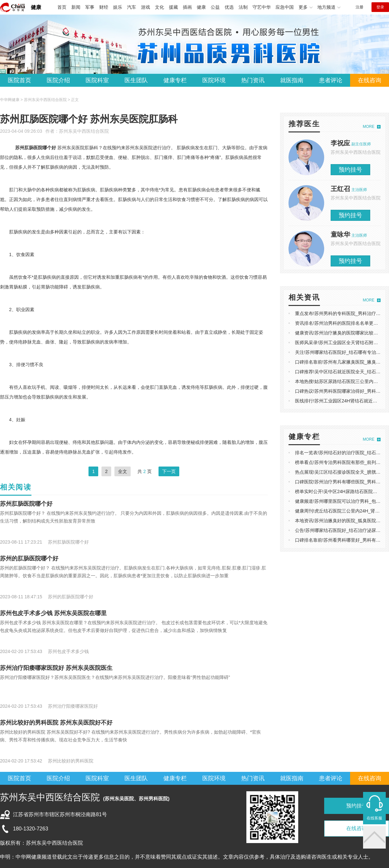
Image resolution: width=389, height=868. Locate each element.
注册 (360, 7)
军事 (90, 7)
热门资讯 (253, 80)
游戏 (146, 7)
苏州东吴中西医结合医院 (84, 131)
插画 (187, 7)
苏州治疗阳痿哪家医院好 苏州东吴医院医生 (56, 668)
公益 (215, 7)
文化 (159, 7)
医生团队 (136, 80)
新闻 (76, 7)
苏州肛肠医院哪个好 (26, 504)
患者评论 (331, 80)
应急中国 (285, 7)
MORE (369, 127)
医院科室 (97, 80)
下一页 (169, 471)
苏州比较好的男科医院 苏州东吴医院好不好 (56, 723)
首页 (62, 7)
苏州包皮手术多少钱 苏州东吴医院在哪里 (53, 613)
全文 (123, 471)
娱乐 (118, 7)
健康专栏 (175, 80)
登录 (380, 7)
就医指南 (292, 80)
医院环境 (214, 80)
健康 (36, 7)
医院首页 (19, 80)
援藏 (173, 7)
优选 (229, 7)
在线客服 (374, 818)
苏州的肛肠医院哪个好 (29, 558)
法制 (243, 7)
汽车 (132, 7)
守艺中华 (262, 7)
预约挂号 (350, 170)
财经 (104, 7)
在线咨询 (370, 80)
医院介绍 (58, 80)
